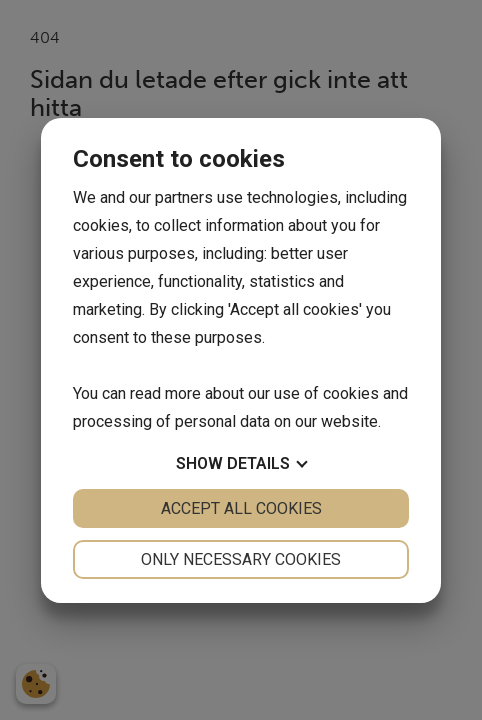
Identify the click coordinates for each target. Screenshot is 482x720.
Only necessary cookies (241, 559)
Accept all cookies (241, 508)
